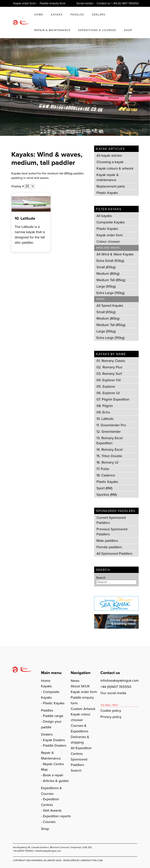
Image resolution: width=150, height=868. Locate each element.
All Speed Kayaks (110, 306)
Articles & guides (56, 781)
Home (39, 15)
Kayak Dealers (54, 740)
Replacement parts (111, 186)
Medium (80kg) (108, 274)
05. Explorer (106, 386)
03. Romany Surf (109, 374)
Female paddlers (109, 547)
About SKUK (80, 686)
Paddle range (53, 716)
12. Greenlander (109, 432)
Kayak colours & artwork (115, 168)
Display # (18, 186)
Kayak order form (24, 3)
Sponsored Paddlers (79, 762)
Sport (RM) (104, 488)
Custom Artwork (83, 709)
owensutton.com (92, 860)
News (75, 681)
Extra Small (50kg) (110, 261)
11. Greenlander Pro (111, 425)
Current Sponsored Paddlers (111, 520)
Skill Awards (52, 810)
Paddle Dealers (55, 745)
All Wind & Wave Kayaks (115, 254)
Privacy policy (111, 717)
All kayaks (104, 216)
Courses (49, 822)
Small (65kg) (106, 267)
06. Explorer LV (108, 393)
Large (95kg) (106, 286)
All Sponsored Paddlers (114, 553)
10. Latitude (25, 218)
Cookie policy (111, 711)
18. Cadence (106, 475)
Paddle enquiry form (53, 3)
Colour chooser (108, 242)
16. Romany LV (108, 462)
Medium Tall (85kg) (111, 280)
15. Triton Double (109, 456)
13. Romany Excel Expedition (110, 441)
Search (101, 578)
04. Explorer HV (109, 380)
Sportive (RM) (107, 495)
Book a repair (53, 775)
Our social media (113, 693)
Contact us (103, 3)
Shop (128, 30)
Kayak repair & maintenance (108, 177)
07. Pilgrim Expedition (113, 399)
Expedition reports (57, 816)
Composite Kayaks (111, 222)
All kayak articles (109, 155)
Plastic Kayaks (107, 193)
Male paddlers (107, 541)
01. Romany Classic (111, 361)
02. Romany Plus (109, 367)
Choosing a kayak (110, 162)
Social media (84, 3)
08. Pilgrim (105, 406)
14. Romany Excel (110, 450)
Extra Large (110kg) (110, 293)
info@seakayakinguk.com (120, 681)
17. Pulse (103, 469)
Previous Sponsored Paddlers (112, 532)
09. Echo (103, 412)
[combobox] (116, 582)
